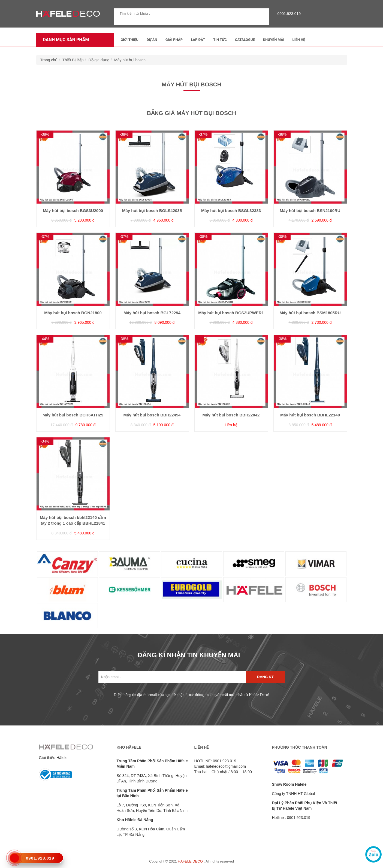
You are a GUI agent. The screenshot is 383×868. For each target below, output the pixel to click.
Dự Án (152, 40)
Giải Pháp (174, 40)
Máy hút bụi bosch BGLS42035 (152, 211)
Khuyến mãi (274, 40)
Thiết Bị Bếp (73, 60)
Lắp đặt (198, 40)
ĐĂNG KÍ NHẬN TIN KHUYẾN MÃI (189, 655)
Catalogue (245, 40)
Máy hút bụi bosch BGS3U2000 (73, 211)
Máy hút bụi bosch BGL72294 (152, 313)
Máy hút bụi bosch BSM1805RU (310, 313)
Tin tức (220, 40)
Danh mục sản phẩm (65, 40)
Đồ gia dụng (99, 60)
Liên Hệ (299, 40)
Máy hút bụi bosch (130, 60)
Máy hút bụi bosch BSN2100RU (310, 211)
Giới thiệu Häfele (53, 758)
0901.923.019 (288, 14)
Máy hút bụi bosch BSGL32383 (231, 211)
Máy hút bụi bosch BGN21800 (73, 313)
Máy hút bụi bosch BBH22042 (231, 415)
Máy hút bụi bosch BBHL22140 (310, 415)
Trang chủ (49, 60)
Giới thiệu (130, 40)
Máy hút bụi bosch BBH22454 (152, 415)
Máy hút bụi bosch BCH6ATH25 (73, 415)
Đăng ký (265, 677)
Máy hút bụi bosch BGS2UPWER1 (231, 313)
